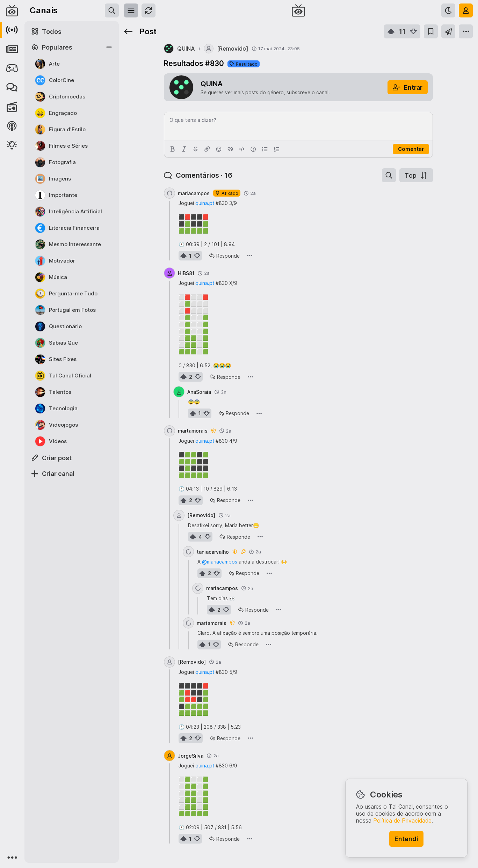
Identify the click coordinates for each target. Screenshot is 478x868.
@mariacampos (220, 562)
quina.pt (205, 203)
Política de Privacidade (402, 821)
